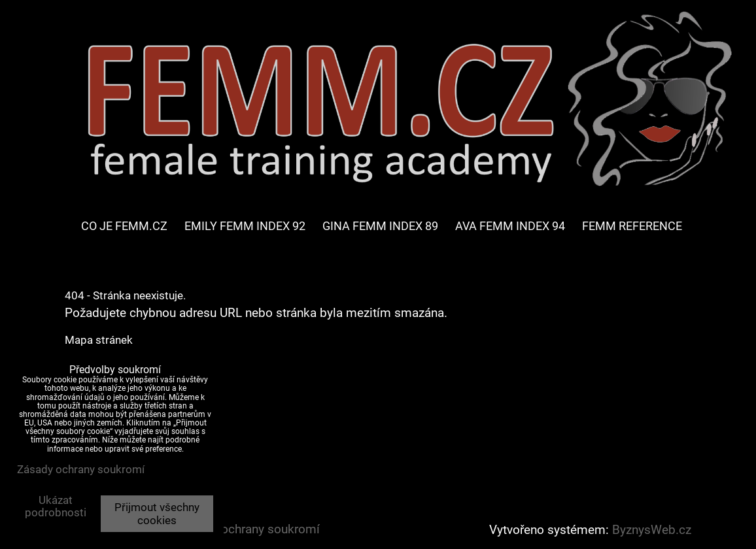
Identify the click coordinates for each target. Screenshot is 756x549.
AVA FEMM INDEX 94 (510, 226)
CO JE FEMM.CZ (124, 226)
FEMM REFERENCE (632, 226)
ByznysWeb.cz (652, 530)
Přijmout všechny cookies (157, 514)
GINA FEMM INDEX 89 (380, 226)
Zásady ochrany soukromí (249, 529)
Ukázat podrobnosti (56, 507)
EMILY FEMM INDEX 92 (245, 226)
